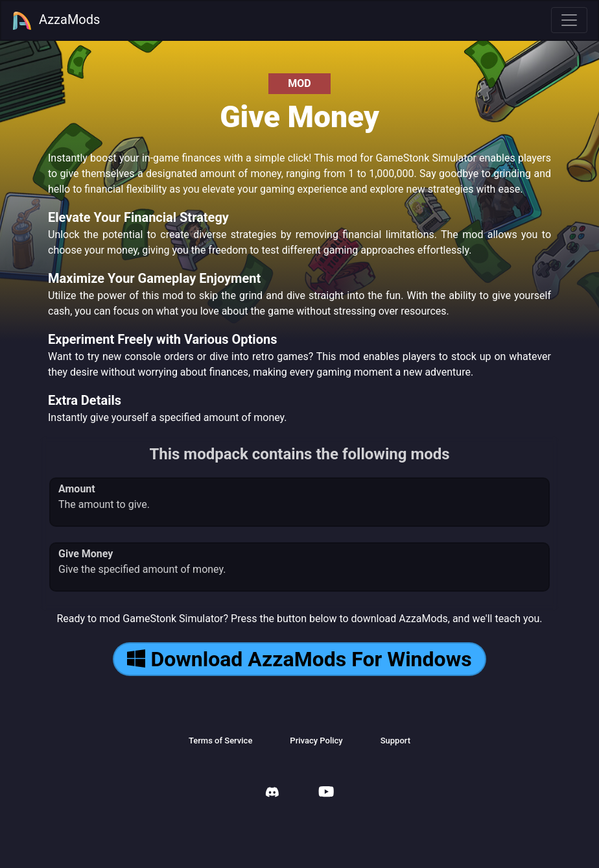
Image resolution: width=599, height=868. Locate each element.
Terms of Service (220, 741)
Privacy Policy (316, 741)
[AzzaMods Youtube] (326, 793)
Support (395, 741)
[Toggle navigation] (569, 20)
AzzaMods (56, 21)
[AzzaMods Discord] (272, 794)
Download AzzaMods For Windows (299, 659)
